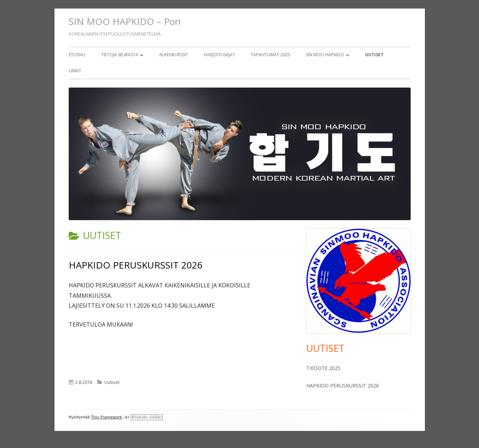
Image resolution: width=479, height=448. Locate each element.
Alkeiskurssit (174, 55)
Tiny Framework (107, 417)
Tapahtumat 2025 (270, 55)
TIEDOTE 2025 (323, 368)
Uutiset (374, 55)
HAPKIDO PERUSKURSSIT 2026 (136, 265)
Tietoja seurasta (120, 55)
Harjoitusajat (219, 55)
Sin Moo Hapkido (325, 55)
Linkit (75, 71)
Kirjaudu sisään (147, 417)
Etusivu (77, 55)
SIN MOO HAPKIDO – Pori (125, 21)
